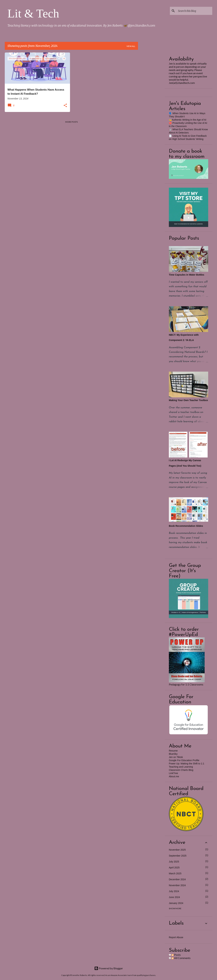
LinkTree (173, 773)
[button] (65, 106)
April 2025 (174, 868)
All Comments (181, 958)
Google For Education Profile (184, 760)
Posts (176, 955)
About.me (174, 776)
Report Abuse (176, 937)
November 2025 (177, 850)
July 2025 (174, 862)
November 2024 (177, 885)
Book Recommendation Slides (186, 526)
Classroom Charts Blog (181, 770)
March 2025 (175, 873)
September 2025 (178, 856)
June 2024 (174, 897)
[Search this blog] (194, 11)
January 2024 (176, 903)
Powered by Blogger (109, 968)
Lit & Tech (33, 13)
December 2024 (177, 879)
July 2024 (174, 891)
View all (131, 46)
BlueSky (173, 754)
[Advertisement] (151, 103)
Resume (173, 751)
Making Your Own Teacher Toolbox (188, 400)
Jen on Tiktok (176, 757)
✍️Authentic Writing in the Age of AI (188, 120)
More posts (71, 122)
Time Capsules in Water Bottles (187, 275)
